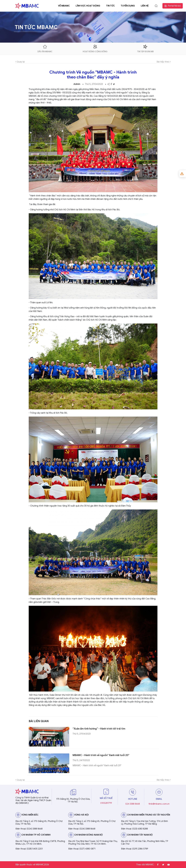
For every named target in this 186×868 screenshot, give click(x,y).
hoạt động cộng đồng (95, 49)
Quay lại (20, 62)
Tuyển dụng (128, 6)
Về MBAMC (64, 6)
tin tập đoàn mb (145, 49)
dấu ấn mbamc (45, 49)
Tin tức (110, 6)
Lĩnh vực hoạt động (88, 6)
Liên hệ (145, 6)
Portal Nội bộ (173, 6)
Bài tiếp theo (164, 62)
